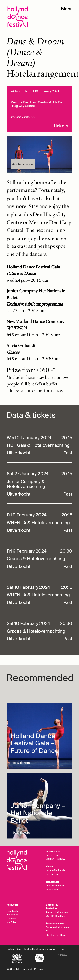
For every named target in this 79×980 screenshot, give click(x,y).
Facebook (12, 911)
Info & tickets (20, 797)
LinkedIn (11, 919)
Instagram (12, 915)
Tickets (61, 126)
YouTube (11, 922)
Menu (67, 9)
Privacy (38, 969)
